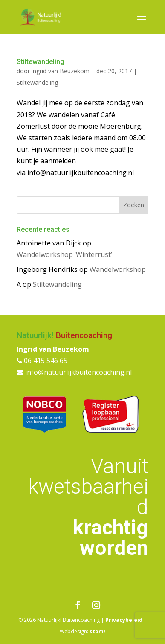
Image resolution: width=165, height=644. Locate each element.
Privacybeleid (124, 620)
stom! (97, 631)
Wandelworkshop (118, 269)
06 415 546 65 (42, 361)
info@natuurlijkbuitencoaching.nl (74, 372)
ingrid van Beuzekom (61, 71)
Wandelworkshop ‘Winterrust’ (64, 254)
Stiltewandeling (41, 62)
